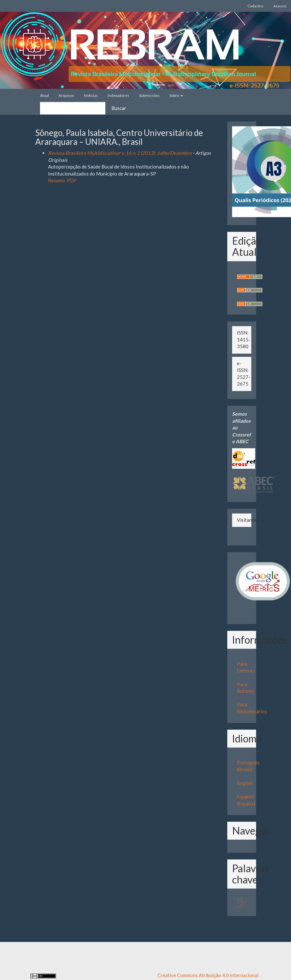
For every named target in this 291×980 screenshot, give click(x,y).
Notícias (91, 95)
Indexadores (118, 95)
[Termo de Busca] (73, 108)
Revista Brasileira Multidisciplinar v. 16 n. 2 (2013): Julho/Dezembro (120, 153)
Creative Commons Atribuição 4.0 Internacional (208, 975)
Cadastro (255, 6)
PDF (72, 180)
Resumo (57, 180)
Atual (44, 95)
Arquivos (66, 95)
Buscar (119, 108)
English (245, 783)
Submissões (149, 95)
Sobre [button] (176, 95)
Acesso (280, 6)
